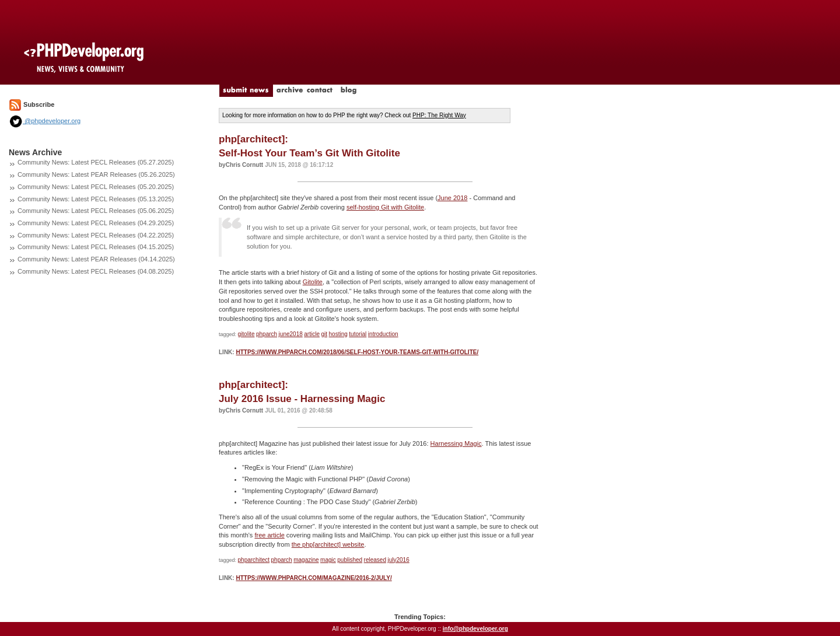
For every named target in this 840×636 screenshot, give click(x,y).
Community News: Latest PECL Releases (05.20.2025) (96, 187)
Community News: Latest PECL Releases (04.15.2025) (96, 247)
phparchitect (254, 560)
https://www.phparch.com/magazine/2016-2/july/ (314, 578)
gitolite (246, 334)
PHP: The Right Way (439, 115)
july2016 (398, 560)
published (350, 560)
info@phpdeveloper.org (475, 629)
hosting (338, 334)
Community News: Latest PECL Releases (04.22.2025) (96, 235)
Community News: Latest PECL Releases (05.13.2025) (96, 199)
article (312, 334)
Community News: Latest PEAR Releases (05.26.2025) (96, 174)
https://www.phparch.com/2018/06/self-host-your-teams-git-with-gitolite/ (357, 352)
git (324, 334)
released (375, 560)
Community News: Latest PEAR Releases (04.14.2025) (96, 259)
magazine (306, 560)
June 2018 (452, 198)
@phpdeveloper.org (45, 121)
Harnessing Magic (456, 443)
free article (269, 535)
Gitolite (313, 282)
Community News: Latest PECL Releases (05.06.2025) (96, 211)
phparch (267, 334)
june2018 (291, 334)
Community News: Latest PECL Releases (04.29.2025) (96, 223)
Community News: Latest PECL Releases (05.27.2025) (96, 162)
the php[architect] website (328, 544)
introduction (383, 334)
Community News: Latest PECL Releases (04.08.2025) (96, 271)
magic (328, 560)
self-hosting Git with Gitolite (385, 207)
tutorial (358, 334)
